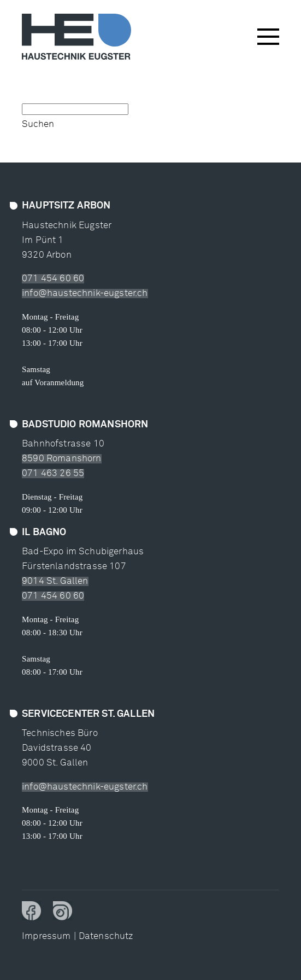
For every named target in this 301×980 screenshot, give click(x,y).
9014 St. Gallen (55, 581)
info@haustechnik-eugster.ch (85, 294)
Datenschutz (106, 936)
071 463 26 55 (53, 474)
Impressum (46, 936)
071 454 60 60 (53, 279)
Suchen (38, 124)
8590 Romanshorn (62, 459)
